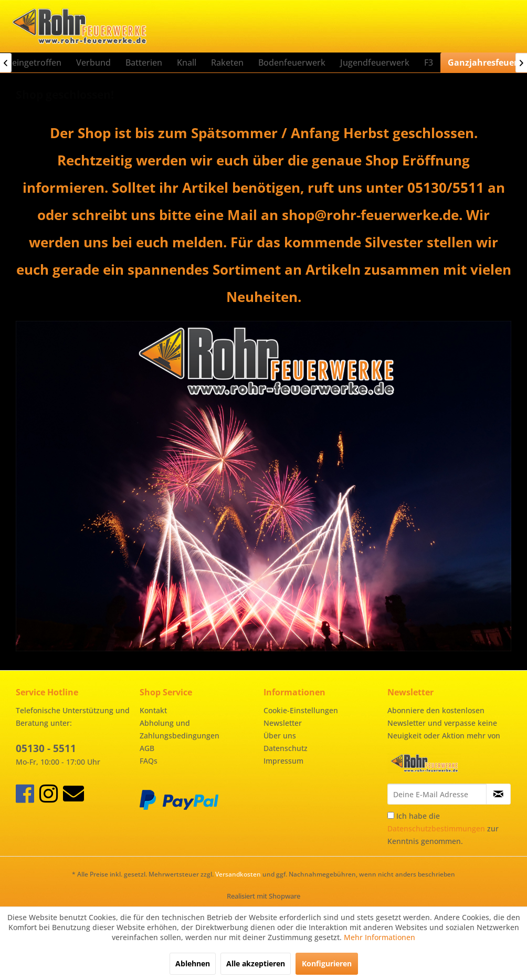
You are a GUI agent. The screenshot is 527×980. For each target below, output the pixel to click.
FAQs (149, 761)
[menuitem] (93, 62)
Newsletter (283, 723)
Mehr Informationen (380, 937)
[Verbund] (93, 62)
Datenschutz (286, 748)
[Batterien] (144, 62)
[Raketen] (227, 62)
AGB (147, 748)
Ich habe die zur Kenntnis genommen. (443, 828)
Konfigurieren (327, 963)
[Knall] (187, 62)
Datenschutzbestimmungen (436, 828)
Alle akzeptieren (256, 963)
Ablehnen (193, 963)
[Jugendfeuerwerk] (375, 62)
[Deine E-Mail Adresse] (437, 794)
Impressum (283, 761)
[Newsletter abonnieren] (498, 794)
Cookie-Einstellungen (301, 710)
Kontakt (153, 710)
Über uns (280, 736)
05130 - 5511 (46, 748)
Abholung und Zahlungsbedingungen (180, 729)
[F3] (429, 62)
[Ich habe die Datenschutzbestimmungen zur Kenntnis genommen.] (391, 815)
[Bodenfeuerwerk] (292, 62)
